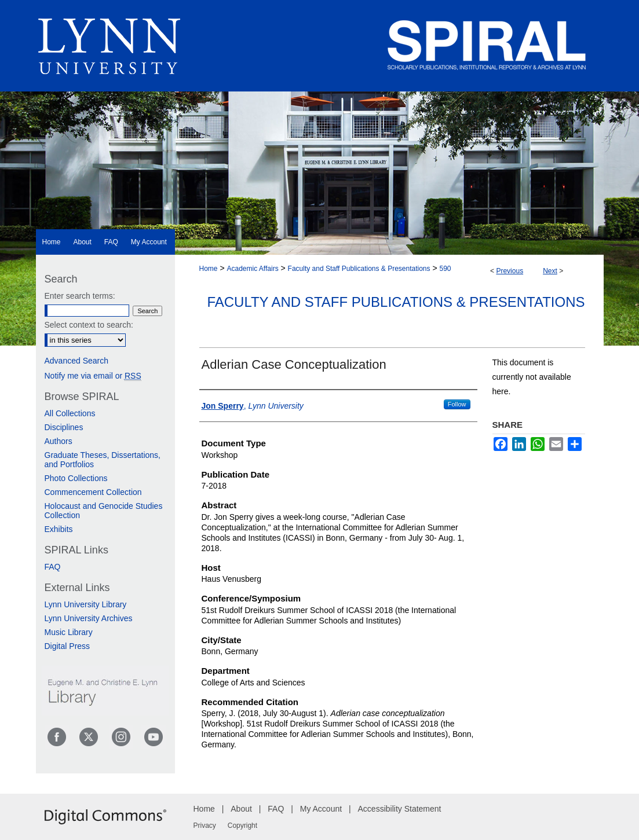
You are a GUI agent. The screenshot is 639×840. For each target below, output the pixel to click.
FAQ (53, 567)
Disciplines (64, 427)
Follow (457, 404)
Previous (510, 271)
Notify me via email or (93, 376)
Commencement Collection (93, 492)
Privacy (205, 826)
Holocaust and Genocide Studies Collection (104, 511)
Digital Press (67, 646)
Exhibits (59, 529)
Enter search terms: (80, 296)
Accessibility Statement (400, 809)
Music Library (69, 632)
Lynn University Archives (89, 618)
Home (209, 269)
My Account (321, 809)
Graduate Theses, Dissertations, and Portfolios (103, 460)
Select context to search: (89, 325)
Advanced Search (77, 361)
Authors (59, 441)
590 (446, 269)
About (241, 809)
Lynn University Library (86, 604)
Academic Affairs (252, 269)
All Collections (70, 413)
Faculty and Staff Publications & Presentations (359, 269)
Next (550, 271)
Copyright (242, 826)
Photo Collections (76, 478)
